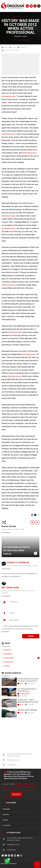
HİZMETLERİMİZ (25, 694)
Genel (25, 36)
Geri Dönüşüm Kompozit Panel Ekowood (27, 690)
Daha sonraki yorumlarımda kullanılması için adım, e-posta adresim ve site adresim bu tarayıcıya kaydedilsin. (20, 629)
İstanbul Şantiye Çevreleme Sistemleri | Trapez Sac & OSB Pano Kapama (28, 680)
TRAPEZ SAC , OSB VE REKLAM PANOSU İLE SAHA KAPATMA (28, 701)
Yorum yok (23, 47)
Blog (21, 684)
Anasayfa (18, 36)
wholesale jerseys (9, 96)
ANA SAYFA (16, 794)
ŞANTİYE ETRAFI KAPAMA (27, 710)
